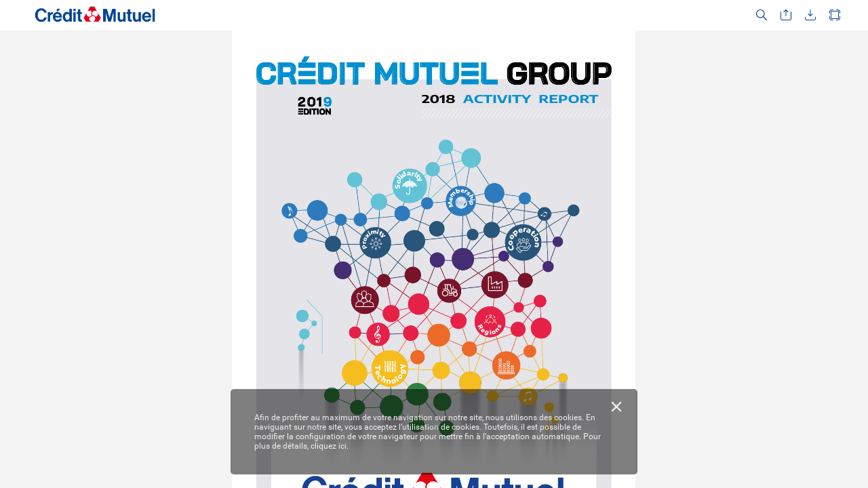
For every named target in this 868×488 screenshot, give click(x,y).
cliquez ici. (330, 446)
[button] (762, 15)
